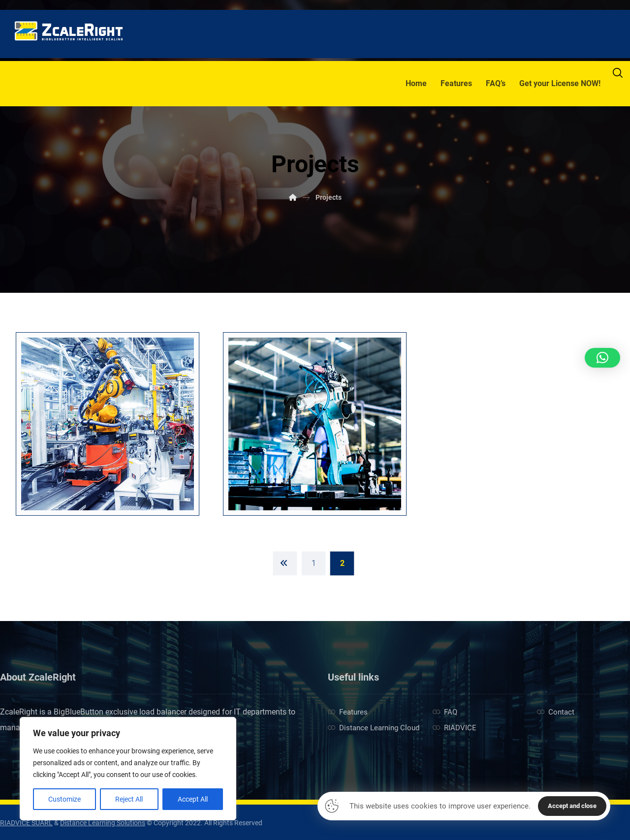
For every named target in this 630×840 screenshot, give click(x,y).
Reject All (129, 799)
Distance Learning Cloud (374, 728)
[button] (602, 358)
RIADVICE (455, 728)
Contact (556, 712)
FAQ (445, 712)
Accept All (193, 799)
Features (348, 712)
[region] (128, 769)
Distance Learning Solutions (103, 823)
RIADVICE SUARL (26, 823)
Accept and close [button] (572, 806)
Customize (64, 799)
